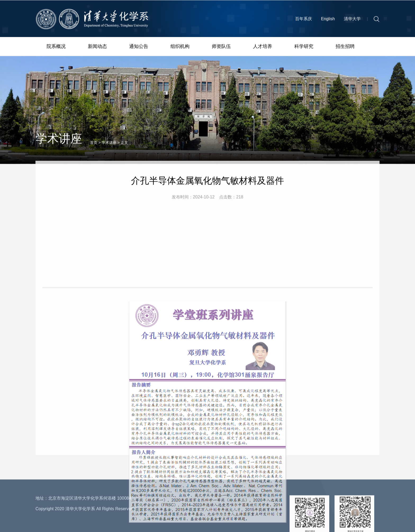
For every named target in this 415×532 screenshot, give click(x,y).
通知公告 (139, 47)
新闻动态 (97, 47)
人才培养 (263, 47)
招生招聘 (345, 47)
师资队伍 (221, 47)
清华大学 (352, 20)
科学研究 (304, 47)
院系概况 (56, 47)
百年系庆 (304, 20)
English (328, 20)
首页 (94, 147)
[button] (376, 20)
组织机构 (180, 47)
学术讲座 (109, 147)
